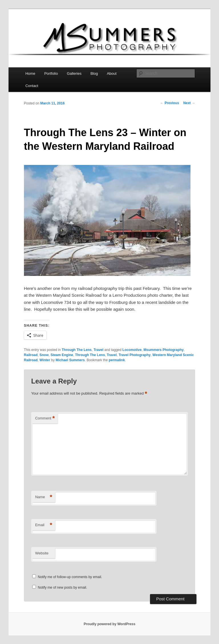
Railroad (31, 355)
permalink (117, 360)
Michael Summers (70, 360)
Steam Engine (62, 355)
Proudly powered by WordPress (109, 624)
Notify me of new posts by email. (63, 588)
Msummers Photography (164, 350)
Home (30, 73)
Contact (32, 86)
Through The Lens (77, 350)
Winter (45, 360)
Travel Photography (135, 355)
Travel (99, 350)
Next (189, 103)
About (112, 73)
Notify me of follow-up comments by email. (70, 577)
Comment (45, 418)
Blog (94, 73)
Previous (170, 103)
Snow (44, 355)
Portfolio (51, 73)
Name (44, 497)
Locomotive (132, 350)
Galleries (74, 73)
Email (44, 525)
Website (42, 553)
